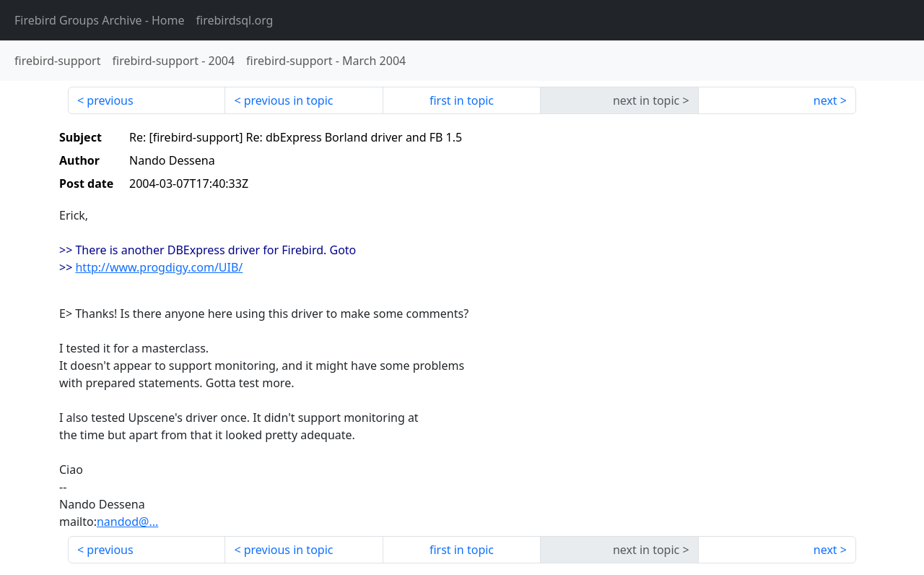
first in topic (462, 100)
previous (110, 100)
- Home (100, 20)
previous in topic (289, 100)
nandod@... (127, 522)
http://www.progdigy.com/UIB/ (159, 267)
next (825, 100)
